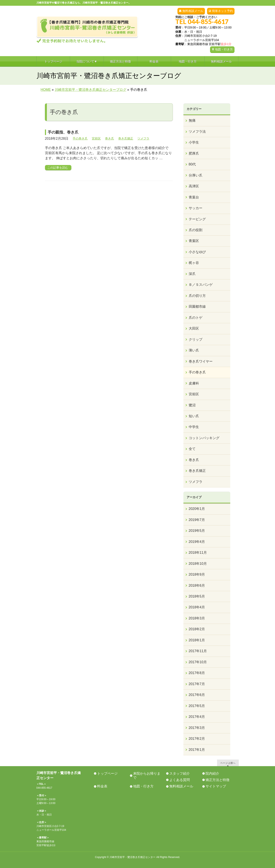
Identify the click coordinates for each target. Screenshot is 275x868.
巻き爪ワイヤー (201, 361)
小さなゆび (197, 252)
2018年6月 (197, 586)
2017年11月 (198, 651)
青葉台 (194, 197)
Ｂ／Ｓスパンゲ (201, 285)
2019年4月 (197, 542)
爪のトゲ (196, 318)
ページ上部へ (228, 763)
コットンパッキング (204, 438)
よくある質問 (180, 780)
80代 (192, 164)
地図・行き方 (224, 49)
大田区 (194, 328)
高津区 (194, 186)
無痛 (192, 120)
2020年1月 (197, 509)
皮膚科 (194, 383)
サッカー (196, 208)
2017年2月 (197, 739)
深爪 (192, 274)
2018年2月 (197, 629)
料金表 (102, 786)
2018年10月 (198, 564)
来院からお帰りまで (147, 776)
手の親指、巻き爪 (67, 132)
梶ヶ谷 (194, 263)
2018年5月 (197, 596)
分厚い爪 (196, 175)
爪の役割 (196, 230)
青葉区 (194, 241)
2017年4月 (197, 717)
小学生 (194, 142)
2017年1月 (197, 750)
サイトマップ (216, 786)
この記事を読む (58, 168)
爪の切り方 (197, 296)
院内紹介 (212, 773)
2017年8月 (197, 673)
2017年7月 (197, 684)
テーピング (197, 219)
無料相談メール (193, 11)
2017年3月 (197, 728)
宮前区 (96, 138)
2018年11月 (198, 553)
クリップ (196, 339)
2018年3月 (197, 618)
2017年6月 (197, 695)
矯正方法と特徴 (217, 780)
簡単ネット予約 (222, 11)
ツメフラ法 (197, 132)
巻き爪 (109, 138)
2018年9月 (197, 574)
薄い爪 (194, 350)
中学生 (194, 427)
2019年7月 (197, 520)
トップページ (107, 773)
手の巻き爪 (80, 138)
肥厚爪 (194, 153)
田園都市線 (197, 307)
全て (192, 449)
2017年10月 (198, 662)
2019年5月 (197, 531)
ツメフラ (143, 138)
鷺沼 (192, 405)
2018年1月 (197, 640)
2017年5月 (197, 706)
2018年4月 (197, 607)
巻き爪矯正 (126, 138)
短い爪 (194, 416)
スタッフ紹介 (180, 773)
